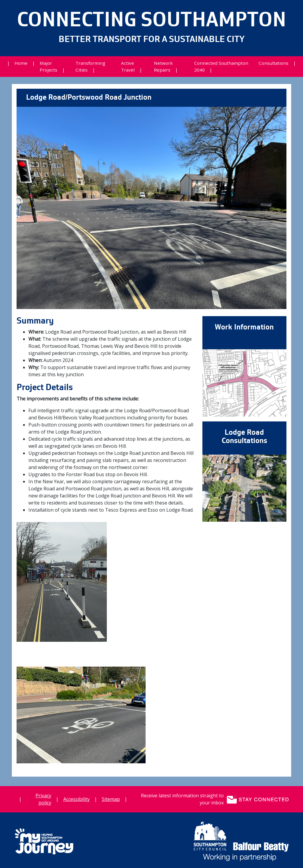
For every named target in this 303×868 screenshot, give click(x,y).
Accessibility (76, 799)
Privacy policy (43, 799)
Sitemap (111, 799)
